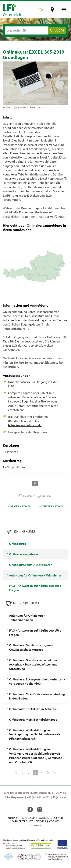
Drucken (44, 496)
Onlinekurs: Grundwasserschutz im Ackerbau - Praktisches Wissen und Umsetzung (33, 664)
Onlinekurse (18, 543)
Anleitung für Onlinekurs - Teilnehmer (35, 575)
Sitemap (41, 821)
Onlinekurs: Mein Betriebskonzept (33, 719)
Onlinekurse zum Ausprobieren (31, 565)
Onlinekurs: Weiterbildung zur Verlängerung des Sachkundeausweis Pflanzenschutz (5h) (35, 734)
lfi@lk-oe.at (60, 797)
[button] (36, 483)
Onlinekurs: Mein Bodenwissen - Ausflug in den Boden (37, 696)
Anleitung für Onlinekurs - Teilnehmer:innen (27, 618)
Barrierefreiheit (22, 821)
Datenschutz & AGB (51, 818)
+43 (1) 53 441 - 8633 (38, 797)
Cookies (54, 821)
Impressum (28, 818)
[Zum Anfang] (16, 773)
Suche (57, 30)
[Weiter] (48, 773)
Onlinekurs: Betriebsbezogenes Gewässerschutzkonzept (31, 647)
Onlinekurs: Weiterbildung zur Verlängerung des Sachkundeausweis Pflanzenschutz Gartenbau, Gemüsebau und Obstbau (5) (37, 755)
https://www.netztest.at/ (25, 425)
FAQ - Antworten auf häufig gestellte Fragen (35, 588)
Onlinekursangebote (23, 554)
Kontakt (13, 818)
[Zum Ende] (55, 773)
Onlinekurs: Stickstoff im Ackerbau (34, 709)
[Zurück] (22, 773)
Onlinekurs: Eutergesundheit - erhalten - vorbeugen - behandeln (37, 681)
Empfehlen (27, 496)
